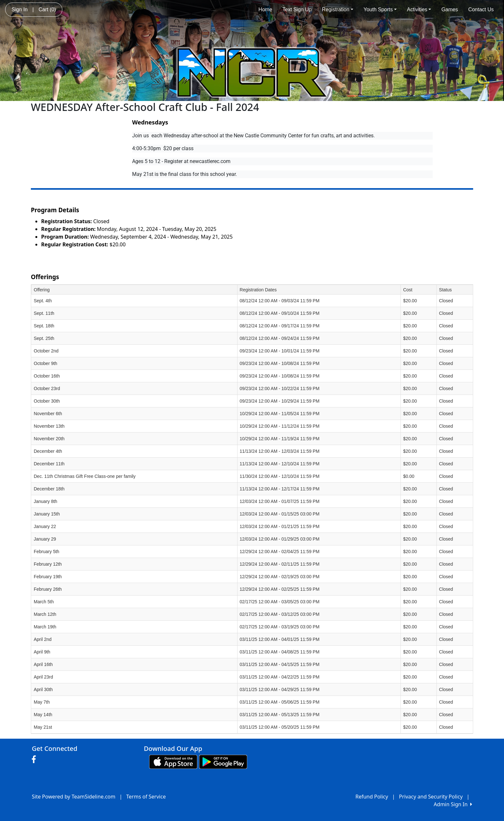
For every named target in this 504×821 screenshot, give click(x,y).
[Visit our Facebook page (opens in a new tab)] (35, 760)
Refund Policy (372, 797)
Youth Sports (380, 9)
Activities (419, 9)
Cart (47, 9)
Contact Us (481, 9)
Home (265, 9)
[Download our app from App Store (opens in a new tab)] (173, 762)
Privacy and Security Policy (431, 797)
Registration (338, 9)
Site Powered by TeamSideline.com (74, 797)
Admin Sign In (453, 804)
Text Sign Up (297, 9)
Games (450, 9)
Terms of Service (146, 797)
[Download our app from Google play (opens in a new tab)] (223, 762)
